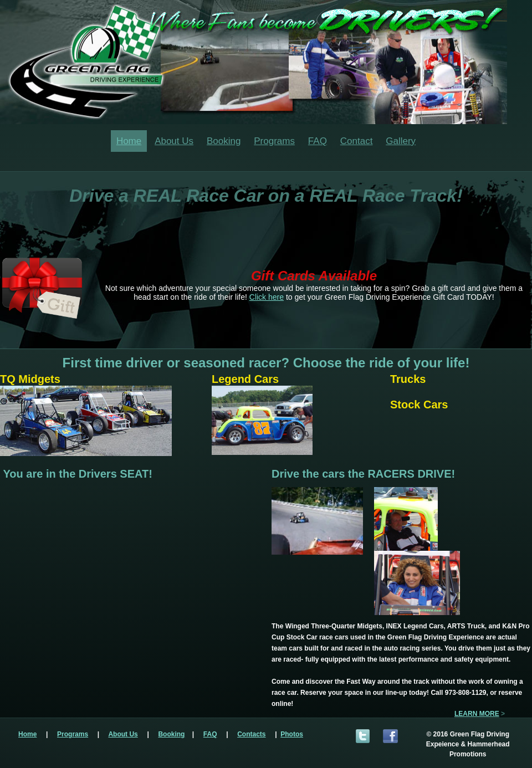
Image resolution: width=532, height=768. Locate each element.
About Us (174, 141)
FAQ (318, 141)
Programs (274, 141)
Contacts (251, 734)
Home (129, 141)
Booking (224, 141)
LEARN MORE (477, 714)
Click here (267, 297)
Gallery (401, 141)
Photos (292, 734)
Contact (357, 141)
